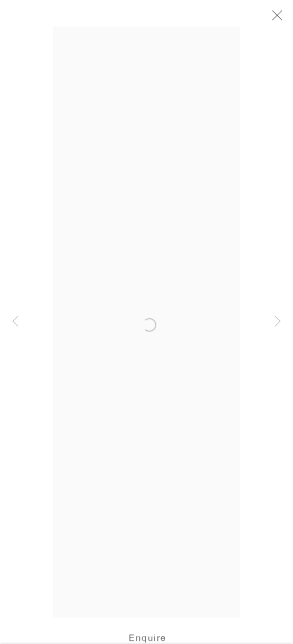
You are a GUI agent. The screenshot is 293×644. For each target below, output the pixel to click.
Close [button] (277, 18)
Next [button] (278, 322)
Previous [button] (15, 322)
